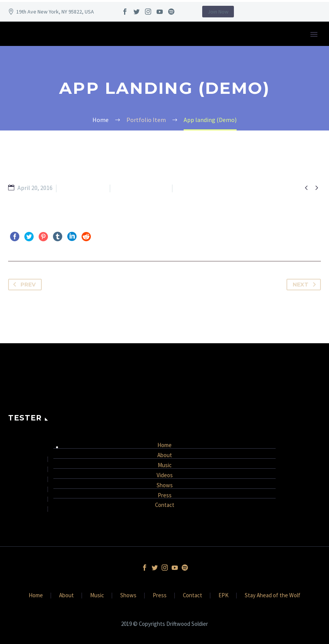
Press (165, 496)
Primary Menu (314, 34)
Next (306, 285)
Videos (165, 475)
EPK (223, 596)
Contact (165, 505)
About (165, 455)
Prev (23, 285)
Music (165, 465)
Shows (165, 486)
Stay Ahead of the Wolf (273, 596)
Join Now (218, 12)
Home (164, 445)
